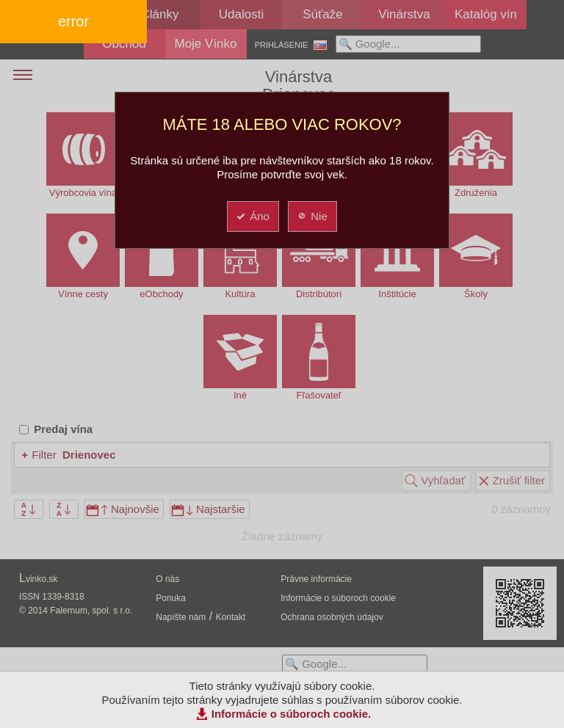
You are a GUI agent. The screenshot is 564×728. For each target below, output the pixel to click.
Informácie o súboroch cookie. (292, 714)
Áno (252, 216)
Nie (312, 216)
